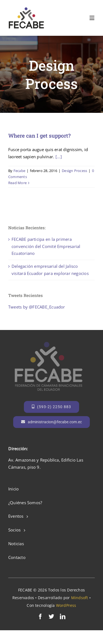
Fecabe (19, 171)
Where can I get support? (39, 136)
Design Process (74, 171)
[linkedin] (63, 616)
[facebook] (40, 616)
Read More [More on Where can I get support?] (17, 183)
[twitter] (51, 616)
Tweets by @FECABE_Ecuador (37, 307)
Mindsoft (80, 598)
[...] (59, 157)
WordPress (66, 605)
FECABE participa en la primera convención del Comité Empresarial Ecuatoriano (46, 246)
